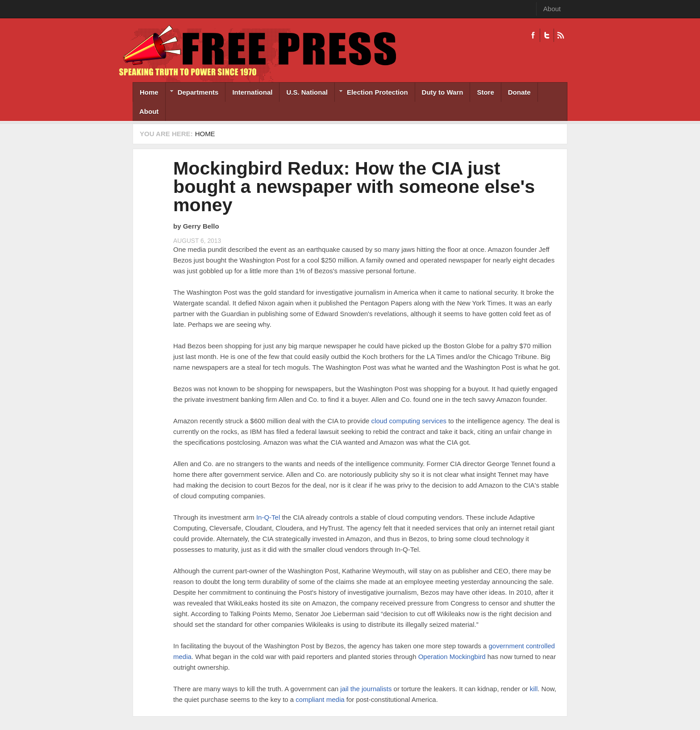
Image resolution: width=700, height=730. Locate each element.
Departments (192, 93)
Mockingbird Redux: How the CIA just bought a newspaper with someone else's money (354, 187)
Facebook (533, 35)
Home (149, 92)
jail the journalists (366, 689)
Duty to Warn (443, 92)
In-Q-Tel (268, 517)
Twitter (547, 35)
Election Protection (371, 93)
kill (534, 689)
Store (485, 92)
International (252, 92)
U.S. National (307, 92)
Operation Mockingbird (452, 657)
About (552, 9)
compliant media (320, 699)
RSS (560, 35)
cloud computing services (409, 421)
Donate (519, 92)
